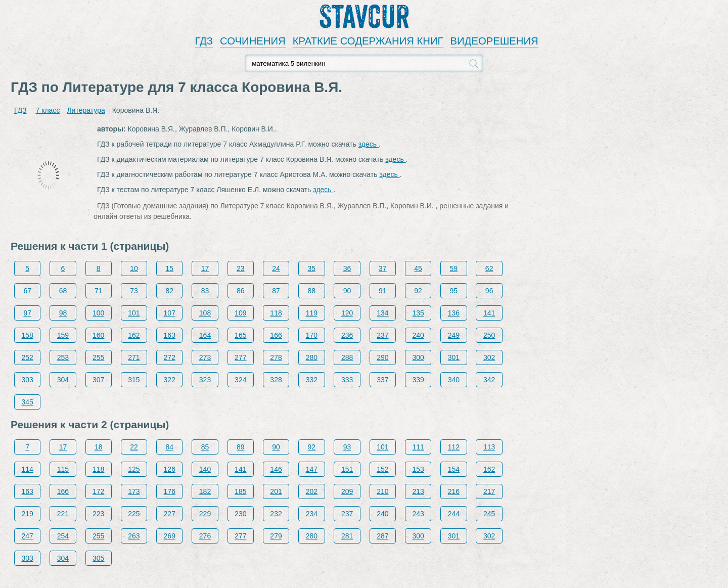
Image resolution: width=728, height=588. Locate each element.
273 (205, 357)
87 (276, 291)
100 (98, 313)
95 (454, 291)
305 (98, 558)
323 (205, 380)
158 (28, 335)
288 (347, 357)
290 (382, 357)
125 (134, 469)
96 (489, 291)
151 (347, 469)
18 (99, 447)
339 (418, 380)
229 (205, 514)
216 (454, 491)
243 (418, 514)
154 (454, 469)
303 (28, 380)
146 (276, 469)
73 (134, 291)
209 (347, 491)
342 (489, 380)
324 (240, 380)
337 (382, 380)
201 (276, 491)
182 (205, 491)
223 (98, 514)
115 (63, 469)
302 (489, 357)
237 (382, 335)
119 (312, 313)
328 (276, 380)
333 (347, 380)
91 (383, 291)
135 (418, 313)
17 (205, 268)
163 (170, 335)
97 (27, 313)
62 (489, 268)
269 (170, 536)
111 (418, 447)
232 (276, 514)
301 (454, 357)
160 (98, 335)
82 (169, 291)
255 (98, 357)
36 (347, 268)
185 (240, 491)
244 (454, 514)
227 (170, 514)
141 (489, 313)
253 (63, 357)
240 (418, 335)
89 (241, 447)
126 (170, 469)
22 (134, 447)
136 (454, 313)
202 (312, 491)
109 (240, 313)
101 (134, 313)
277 (240, 357)
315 (134, 380)
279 (276, 536)
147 (312, 469)
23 (241, 268)
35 (312, 268)
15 (169, 268)
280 (312, 357)
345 (28, 402)
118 (276, 313)
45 (418, 268)
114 (28, 469)
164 (205, 335)
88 (312, 291)
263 (134, 536)
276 (205, 536)
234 (312, 514)
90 (347, 291)
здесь (369, 144)
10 (134, 268)
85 (205, 447)
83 (205, 291)
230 (240, 514)
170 (312, 335)
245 (489, 514)
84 (169, 447)
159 (63, 335)
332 (312, 380)
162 (134, 335)
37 (383, 268)
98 (63, 313)
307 (98, 380)
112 (454, 447)
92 (418, 291)
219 (28, 514)
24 (276, 268)
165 (240, 335)
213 (418, 491)
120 (347, 313)
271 (134, 357)
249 (454, 335)
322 (170, 380)
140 (205, 469)
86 (241, 291)
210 (382, 491)
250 (489, 335)
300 (418, 357)
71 (99, 291)
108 (205, 313)
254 (63, 536)
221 (63, 514)
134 (382, 313)
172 (98, 491)
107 (170, 313)
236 (347, 335)
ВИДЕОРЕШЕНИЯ (494, 41)
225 (134, 514)
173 (134, 491)
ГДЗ (204, 41)
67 (27, 291)
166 (276, 335)
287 (382, 536)
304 (63, 380)
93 (347, 447)
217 (489, 491)
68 (63, 291)
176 (170, 491)
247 (28, 536)
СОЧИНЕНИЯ (253, 41)
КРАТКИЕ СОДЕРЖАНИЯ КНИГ (368, 41)
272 (170, 357)
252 (28, 357)
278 (276, 357)
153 (418, 469)
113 (489, 447)
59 (454, 268)
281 (347, 536)
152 (382, 469)
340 (454, 380)
